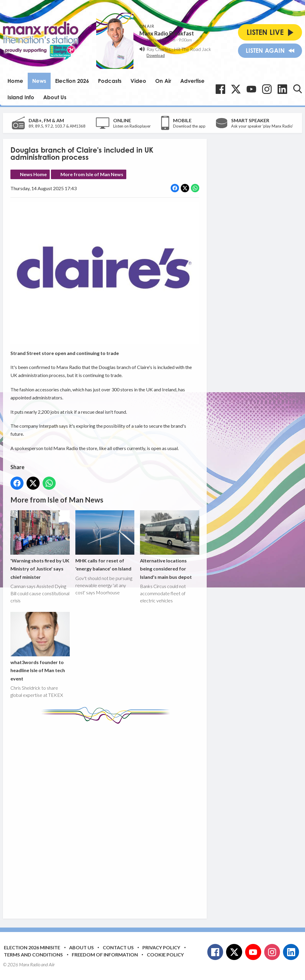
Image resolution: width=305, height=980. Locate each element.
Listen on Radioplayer (132, 126)
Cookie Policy (165, 955)
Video (138, 81)
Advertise (192, 81)
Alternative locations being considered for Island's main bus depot (170, 545)
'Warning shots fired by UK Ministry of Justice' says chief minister (40, 545)
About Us (55, 97)
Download (156, 55)
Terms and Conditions (33, 955)
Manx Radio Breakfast (167, 33)
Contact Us (118, 947)
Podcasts (110, 81)
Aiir (52, 965)
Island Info (21, 97)
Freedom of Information (105, 955)
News (39, 81)
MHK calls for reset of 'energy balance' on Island (105, 541)
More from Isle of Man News (92, 174)
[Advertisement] (122, 817)
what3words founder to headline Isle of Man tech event (40, 647)
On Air (163, 81)
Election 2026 (72, 81)
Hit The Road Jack (193, 49)
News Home (33, 174)
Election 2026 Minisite (32, 947)
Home (15, 81)
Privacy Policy (161, 947)
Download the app (189, 126)
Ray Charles (159, 49)
